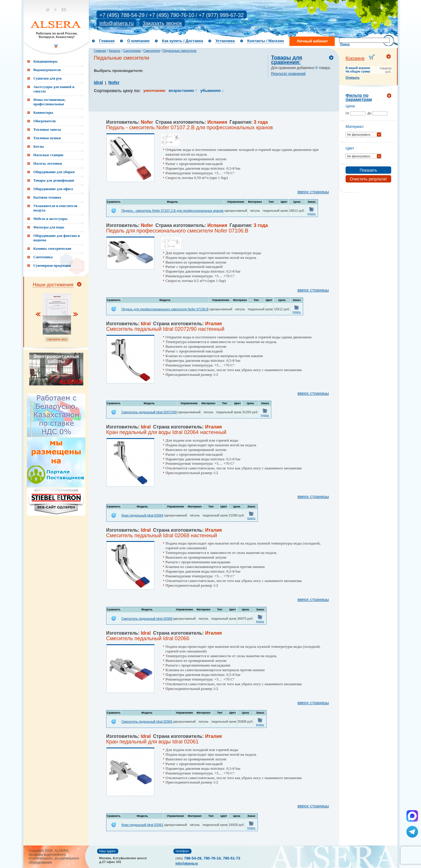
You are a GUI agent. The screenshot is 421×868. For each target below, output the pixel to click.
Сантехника (132, 51)
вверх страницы (313, 192)
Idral (98, 82)
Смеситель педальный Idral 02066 (147, 721)
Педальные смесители (180, 51)
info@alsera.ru (117, 23)
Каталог (115, 51)
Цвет (350, 148)
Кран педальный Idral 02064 (143, 515)
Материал (354, 126)
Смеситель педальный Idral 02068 (147, 619)
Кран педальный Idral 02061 (143, 825)
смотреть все (57, 339)
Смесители (152, 51)
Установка (225, 41)
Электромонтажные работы (56, 359)
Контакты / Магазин (266, 41)
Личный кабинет (312, 41)
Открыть (353, 77)
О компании (138, 41)
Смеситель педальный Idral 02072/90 (149, 412)
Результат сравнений (288, 74)
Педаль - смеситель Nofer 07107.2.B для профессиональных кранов (173, 211)
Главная (107, 41)
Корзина (355, 58)
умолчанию (154, 91)
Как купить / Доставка (182, 41)
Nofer (114, 82)
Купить (312, 214)
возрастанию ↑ (183, 91)
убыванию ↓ (212, 91)
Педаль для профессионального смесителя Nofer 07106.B (165, 309)
